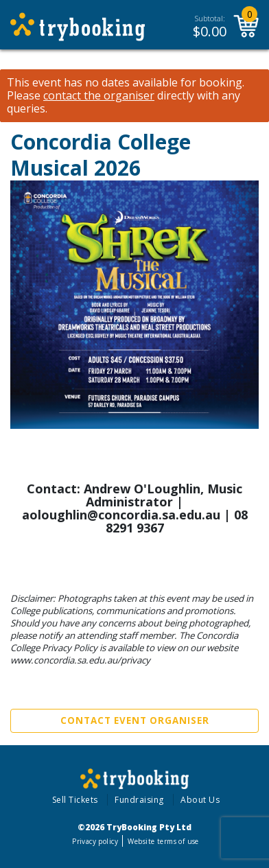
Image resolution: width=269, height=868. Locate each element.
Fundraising (139, 800)
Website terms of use (163, 841)
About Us (200, 800)
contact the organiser (99, 96)
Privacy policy (95, 841)
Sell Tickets (75, 800)
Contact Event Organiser (135, 720)
